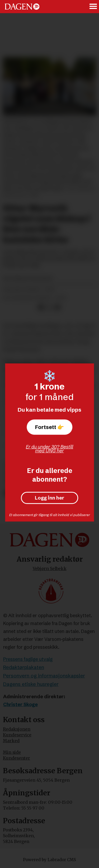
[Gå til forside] (22, 6)
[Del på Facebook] (41, 307)
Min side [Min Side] (12, 752)
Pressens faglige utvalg (28, 659)
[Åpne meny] (93, 7)
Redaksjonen (17, 729)
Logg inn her (49, 498)
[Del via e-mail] (57, 307)
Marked (11, 741)
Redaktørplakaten (24, 667)
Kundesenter (16, 758)
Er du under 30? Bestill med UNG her (49, 449)
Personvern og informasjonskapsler (44, 676)
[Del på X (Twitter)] (49, 307)
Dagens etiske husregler (31, 684)
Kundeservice (17, 735)
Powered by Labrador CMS (49, 860)
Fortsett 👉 (49, 427)
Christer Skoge (20, 705)
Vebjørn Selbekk (50, 569)
